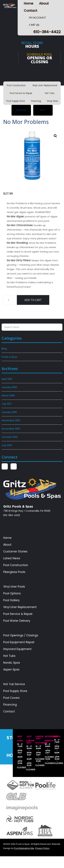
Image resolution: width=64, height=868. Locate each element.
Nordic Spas (12, 663)
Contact (31, 11)
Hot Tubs (9, 656)
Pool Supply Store (15, 691)
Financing (10, 705)
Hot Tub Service (14, 684)
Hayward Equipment (17, 649)
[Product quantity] (10, 300)
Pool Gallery (12, 600)
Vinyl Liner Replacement (20, 607)
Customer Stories (15, 552)
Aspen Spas (11, 670)
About (44, 3)
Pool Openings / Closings (21, 635)
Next (43, 110)
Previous (21, 110)
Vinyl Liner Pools (14, 587)
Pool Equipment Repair (19, 642)
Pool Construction (16, 565)
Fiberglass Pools (14, 572)
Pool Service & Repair (18, 614)
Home (29, 3)
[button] (55, 136)
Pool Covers (11, 698)
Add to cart (33, 300)
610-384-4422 (47, 32)
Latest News (12, 558)
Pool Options (12, 593)
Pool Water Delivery (17, 621)
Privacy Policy (42, 848)
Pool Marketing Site (24, 848)
